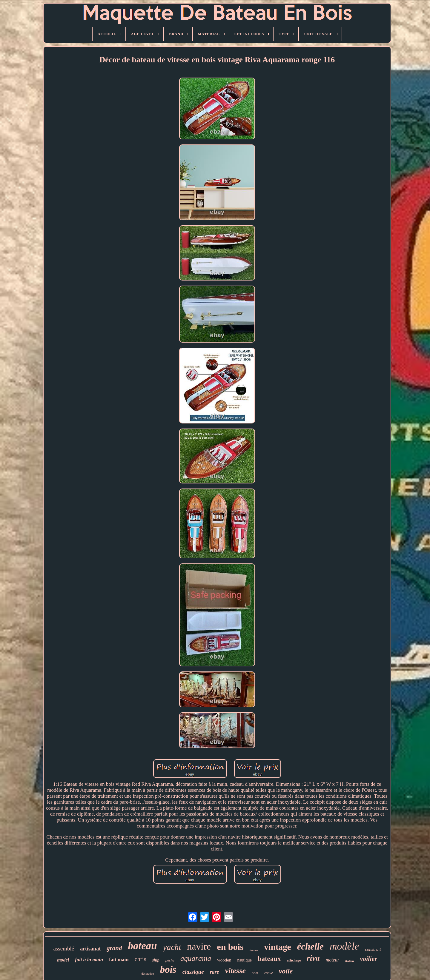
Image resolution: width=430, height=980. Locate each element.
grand (114, 948)
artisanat (90, 949)
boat (255, 973)
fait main (119, 960)
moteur (333, 960)
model (63, 960)
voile (286, 971)
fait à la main (89, 960)
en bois (230, 947)
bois (168, 970)
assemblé (64, 949)
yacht (172, 947)
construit (373, 949)
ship (156, 960)
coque (269, 973)
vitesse (235, 971)
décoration (148, 974)
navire (199, 946)
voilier (368, 959)
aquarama (196, 958)
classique (193, 972)
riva (313, 958)
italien (350, 961)
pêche (170, 960)
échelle (310, 946)
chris (140, 959)
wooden (224, 960)
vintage (277, 947)
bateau (142, 946)
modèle (344, 946)
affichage (294, 960)
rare (215, 972)
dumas (254, 950)
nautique (244, 960)
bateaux (269, 959)
